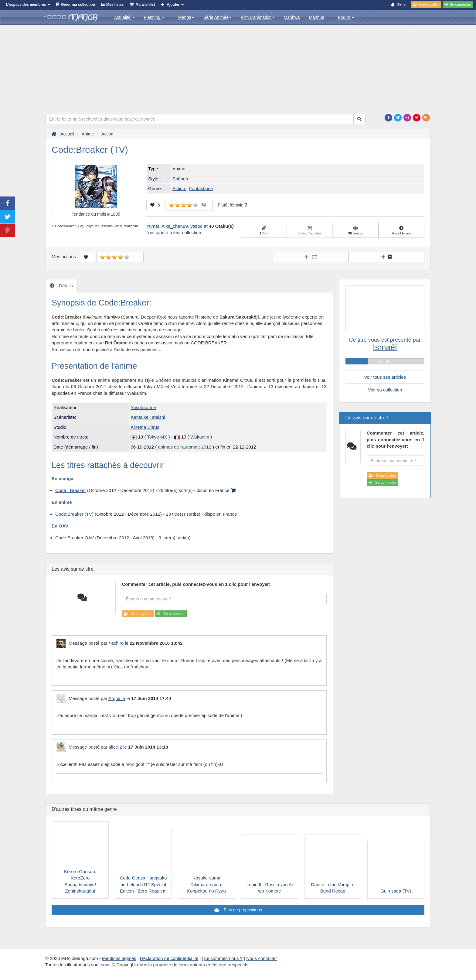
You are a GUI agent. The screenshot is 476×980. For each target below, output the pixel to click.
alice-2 (115, 747)
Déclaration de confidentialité (169, 958)
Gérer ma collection (78, 5)
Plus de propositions (242, 910)
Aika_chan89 (175, 226)
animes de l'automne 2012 (185, 447)
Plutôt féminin (232, 205)
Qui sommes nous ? (222, 958)
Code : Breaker (71, 490)
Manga (186, 17)
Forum (346, 17)
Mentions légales (119, 958)
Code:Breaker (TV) (74, 514)
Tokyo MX (158, 437)
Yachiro (116, 643)
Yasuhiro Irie (143, 407)
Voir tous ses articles (385, 377)
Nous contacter (262, 958)
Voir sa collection (385, 390)
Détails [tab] (65, 286)
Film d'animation (258, 17)
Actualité (124, 17)
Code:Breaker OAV (75, 538)
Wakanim (200, 437)
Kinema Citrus (145, 427)
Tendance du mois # (96, 214)
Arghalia (117, 698)
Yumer (153, 226)
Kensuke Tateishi (148, 417)
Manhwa (292, 17)
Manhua (317, 17)
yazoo (196, 226)
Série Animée (218, 17)
